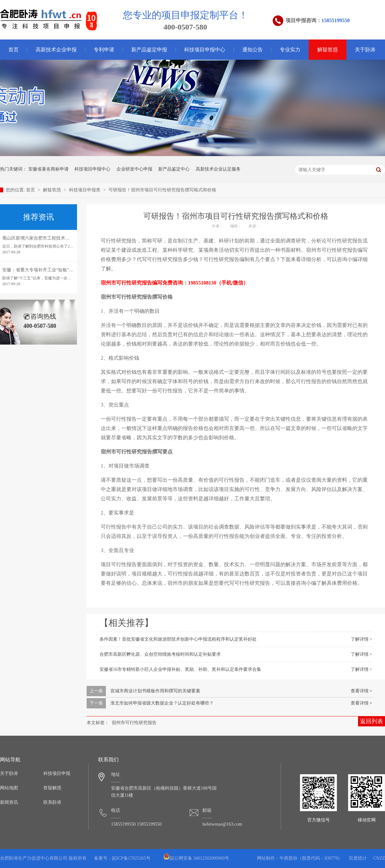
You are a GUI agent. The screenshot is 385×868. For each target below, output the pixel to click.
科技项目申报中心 (205, 50)
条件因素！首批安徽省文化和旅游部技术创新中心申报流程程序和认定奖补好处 (178, 639)
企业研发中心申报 (134, 169)
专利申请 (104, 50)
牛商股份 (288, 858)
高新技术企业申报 (56, 50)
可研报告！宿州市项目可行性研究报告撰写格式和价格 (162, 190)
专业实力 (290, 50)
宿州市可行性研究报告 (134, 723)
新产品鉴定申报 (149, 50)
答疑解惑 (52, 788)
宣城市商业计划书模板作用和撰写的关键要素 (155, 691)
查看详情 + (361, 691)
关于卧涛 (365, 50)
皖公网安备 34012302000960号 (196, 858)
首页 (31, 190)
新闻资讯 (9, 802)
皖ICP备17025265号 (131, 858)
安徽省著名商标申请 (48, 169)
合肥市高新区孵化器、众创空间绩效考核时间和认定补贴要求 (160, 654)
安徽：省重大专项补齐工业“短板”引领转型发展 (49, 270)
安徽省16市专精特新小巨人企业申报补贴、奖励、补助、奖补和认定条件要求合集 (180, 669)
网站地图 (9, 788)
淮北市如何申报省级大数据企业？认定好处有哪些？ (162, 703)
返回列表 (372, 721)
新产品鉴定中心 (174, 169)
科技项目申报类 (85, 190)
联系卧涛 (52, 802)
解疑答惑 (328, 50)
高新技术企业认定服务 (218, 169)
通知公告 (252, 50)
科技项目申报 (57, 773)
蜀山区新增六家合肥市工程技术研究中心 (43, 238)
